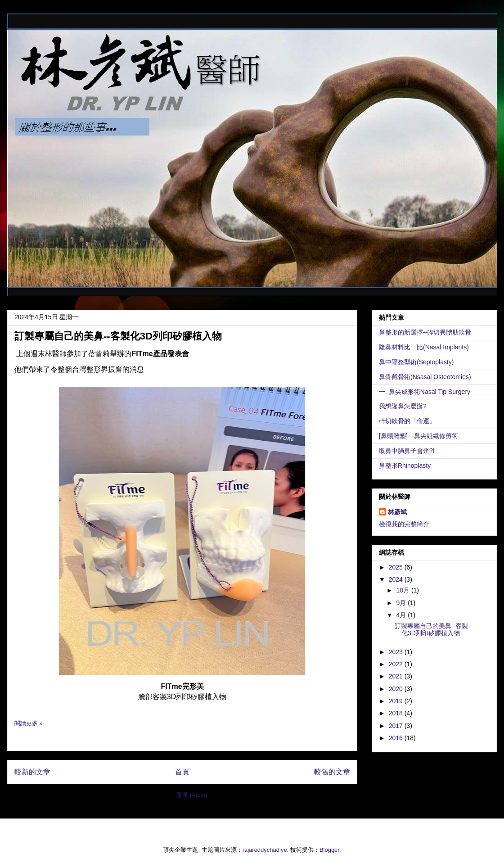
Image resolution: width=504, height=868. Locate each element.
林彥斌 (397, 512)
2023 (397, 652)
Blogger (329, 850)
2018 (397, 713)
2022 (397, 664)
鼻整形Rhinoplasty (405, 466)
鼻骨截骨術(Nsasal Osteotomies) (425, 377)
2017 (397, 726)
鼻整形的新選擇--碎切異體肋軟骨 (425, 332)
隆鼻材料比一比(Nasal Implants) (424, 347)
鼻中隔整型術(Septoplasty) (416, 362)
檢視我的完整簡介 (404, 524)
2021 (397, 676)
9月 (402, 603)
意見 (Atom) (192, 795)
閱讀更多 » (29, 723)
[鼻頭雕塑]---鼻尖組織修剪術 (418, 436)
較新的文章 (32, 772)
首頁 (182, 772)
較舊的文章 (332, 772)
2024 (397, 579)
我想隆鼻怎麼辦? (403, 406)
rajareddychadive (265, 850)
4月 (402, 615)
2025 (397, 567)
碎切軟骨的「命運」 (407, 421)
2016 (397, 738)
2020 (397, 689)
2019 (397, 701)
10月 (403, 590)
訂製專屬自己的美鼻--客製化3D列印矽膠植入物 (118, 336)
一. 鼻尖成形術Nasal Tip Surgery (425, 392)
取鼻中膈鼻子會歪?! (407, 451)
